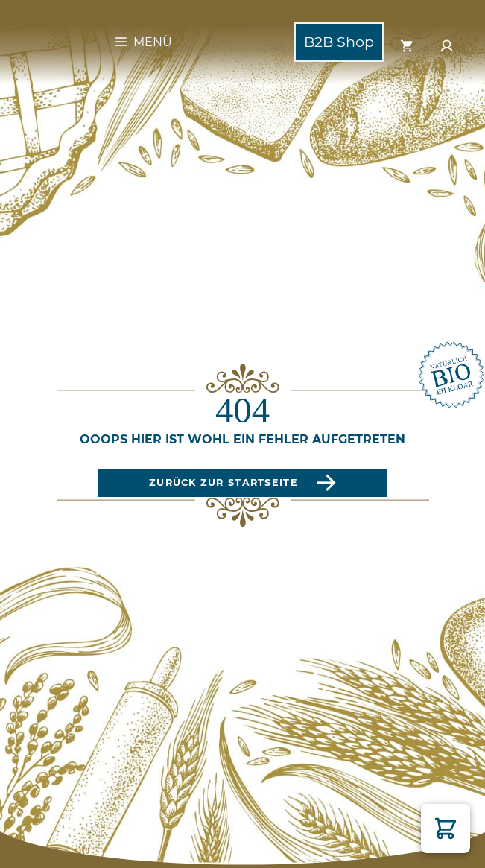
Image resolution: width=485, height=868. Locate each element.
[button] (446, 829)
